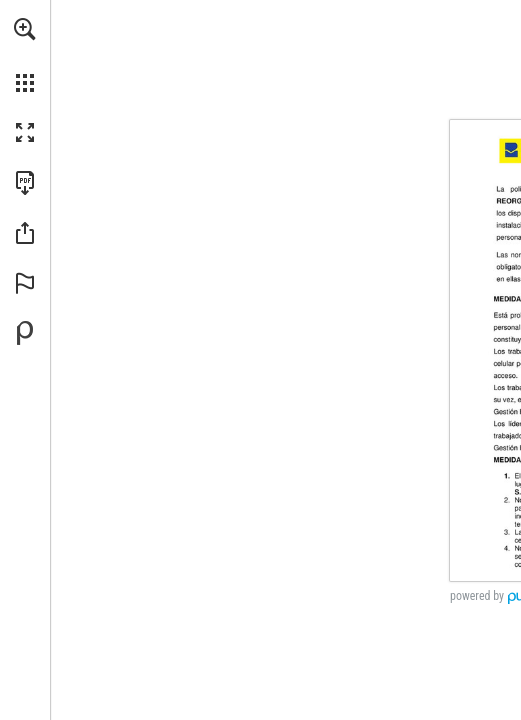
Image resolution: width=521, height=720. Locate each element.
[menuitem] (25, 55)
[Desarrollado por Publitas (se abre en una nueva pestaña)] (25, 333)
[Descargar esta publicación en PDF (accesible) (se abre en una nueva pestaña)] (25, 183)
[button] (25, 29)
